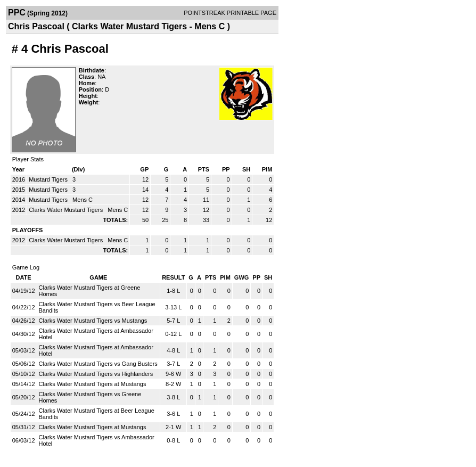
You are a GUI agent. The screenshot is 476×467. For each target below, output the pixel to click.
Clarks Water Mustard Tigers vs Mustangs (93, 321)
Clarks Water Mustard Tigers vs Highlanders (96, 374)
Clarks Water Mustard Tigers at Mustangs (93, 384)
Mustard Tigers (49, 179)
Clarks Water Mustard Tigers (67, 210)
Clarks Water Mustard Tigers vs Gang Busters (98, 364)
